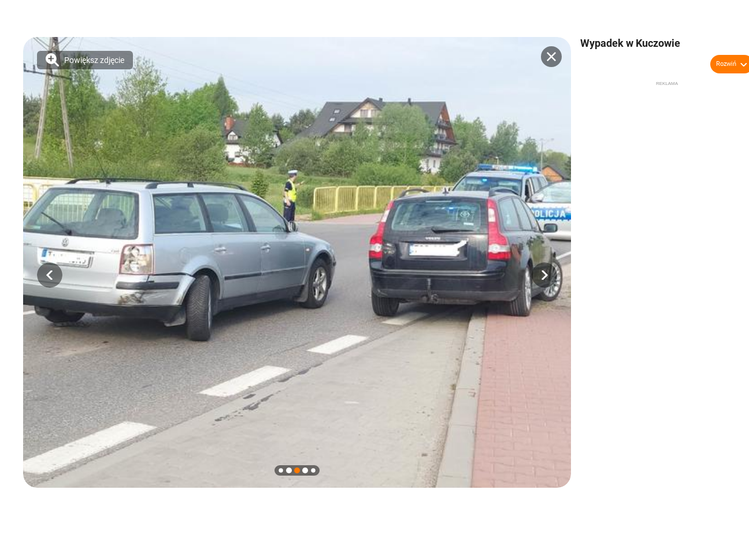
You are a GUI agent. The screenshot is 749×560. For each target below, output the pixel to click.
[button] (50, 275)
